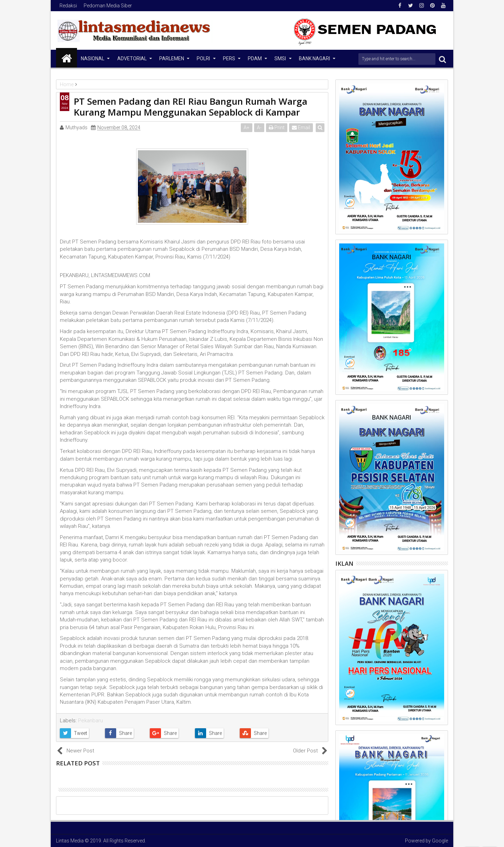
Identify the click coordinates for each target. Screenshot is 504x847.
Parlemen (172, 58)
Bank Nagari (314, 58)
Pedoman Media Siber (108, 6)
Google (440, 841)
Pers (229, 58)
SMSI (280, 58)
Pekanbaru (90, 721)
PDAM (255, 58)
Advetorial (132, 58)
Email (301, 128)
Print (277, 128)
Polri (203, 58)
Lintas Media (70, 841)
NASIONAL (93, 58)
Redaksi (68, 6)
